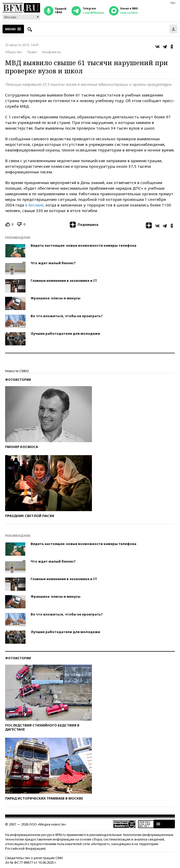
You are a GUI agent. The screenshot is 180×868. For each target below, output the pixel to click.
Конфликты (51, 52)
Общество (14, 52)
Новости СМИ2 (17, 371)
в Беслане (34, 205)
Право (32, 52)
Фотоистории (18, 380)
